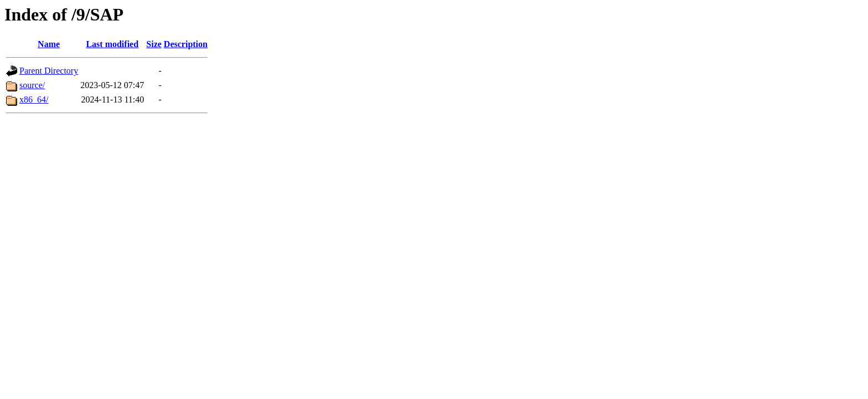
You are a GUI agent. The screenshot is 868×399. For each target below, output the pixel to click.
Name (49, 44)
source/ (32, 85)
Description (186, 44)
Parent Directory (49, 71)
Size (154, 44)
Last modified (112, 44)
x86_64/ (34, 99)
